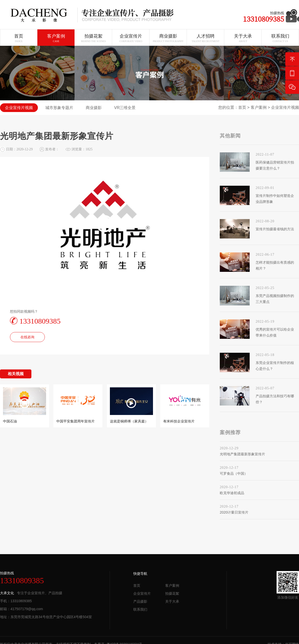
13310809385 (35, 321)
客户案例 (259, 107)
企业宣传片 (142, 593)
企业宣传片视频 (285, 107)
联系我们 (140, 609)
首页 (242, 107)
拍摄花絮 (172, 593)
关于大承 (172, 601)
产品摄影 (140, 601)
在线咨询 (27, 337)
